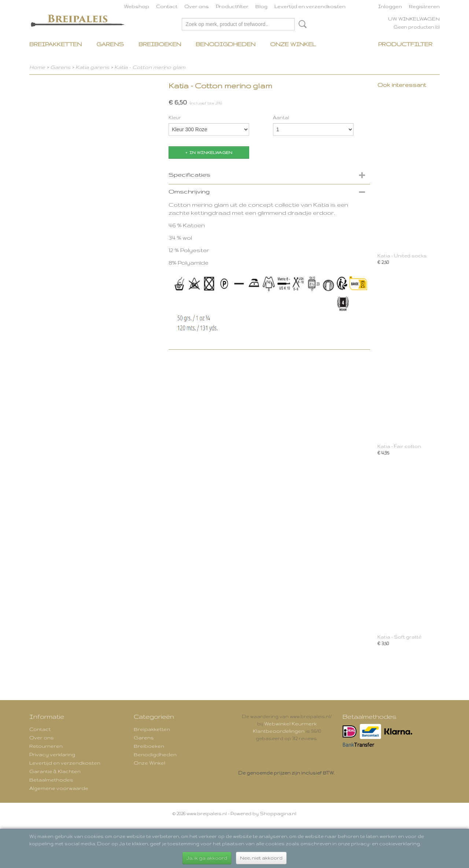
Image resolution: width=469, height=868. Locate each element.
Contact (167, 6)
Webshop (136, 6)
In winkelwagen (211, 152)
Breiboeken (160, 44)
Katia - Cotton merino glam (150, 67)
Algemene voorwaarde (59, 788)
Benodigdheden (226, 44)
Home (37, 67)
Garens (110, 44)
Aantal (281, 117)
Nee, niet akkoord (261, 858)
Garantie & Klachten (55, 771)
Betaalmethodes (51, 780)
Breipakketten (56, 44)
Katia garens (93, 67)
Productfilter (232, 6)
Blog (261, 6)
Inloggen (390, 6)
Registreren (424, 6)
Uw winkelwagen (414, 19)
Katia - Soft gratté (399, 637)
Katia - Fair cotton (399, 446)
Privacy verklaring (52, 754)
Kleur (175, 117)
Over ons (197, 6)
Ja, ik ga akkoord (207, 858)
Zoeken (301, 24)
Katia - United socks (402, 256)
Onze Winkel (293, 44)
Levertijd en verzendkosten (310, 6)
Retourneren (46, 746)
